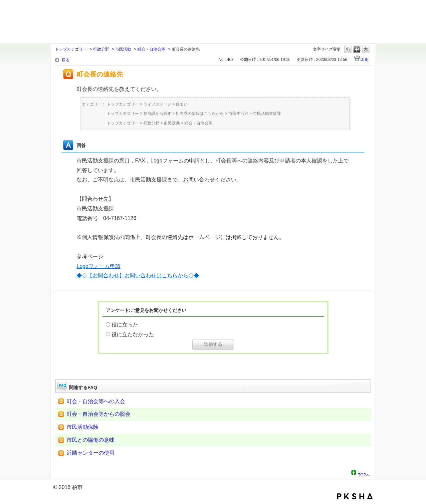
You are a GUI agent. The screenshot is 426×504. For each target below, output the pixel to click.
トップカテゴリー (71, 49)
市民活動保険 (83, 427)
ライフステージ (157, 104)
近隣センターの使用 (91, 453)
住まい (182, 104)
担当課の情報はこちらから (200, 114)
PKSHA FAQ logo (355, 496)
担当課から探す (157, 114)
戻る (66, 60)
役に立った (125, 325)
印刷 (364, 60)
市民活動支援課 (267, 114)
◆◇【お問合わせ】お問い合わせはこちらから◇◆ (138, 275)
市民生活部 (238, 114)
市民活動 (123, 49)
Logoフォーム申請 (99, 266)
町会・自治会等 (151, 49)
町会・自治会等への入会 (96, 401)
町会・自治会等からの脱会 (99, 414)
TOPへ (364, 474)
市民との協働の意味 (91, 440)
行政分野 (101, 49)
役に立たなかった (133, 334)
